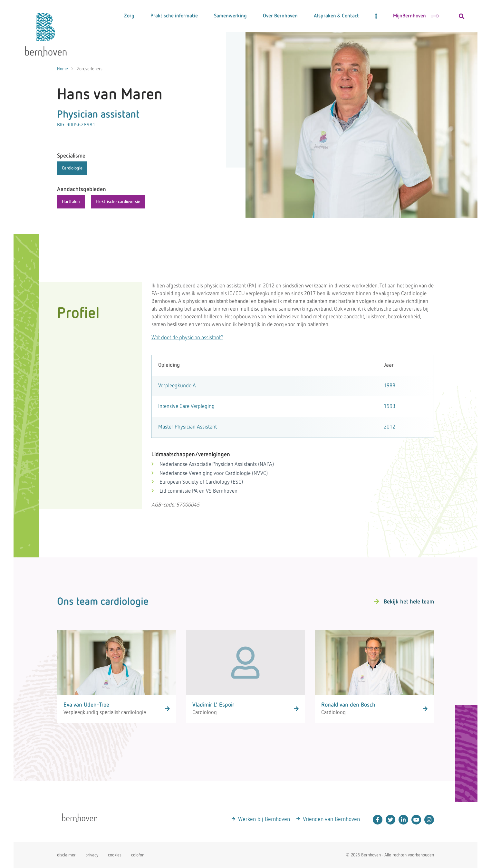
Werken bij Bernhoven (264, 819)
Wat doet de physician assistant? (187, 338)
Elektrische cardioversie (118, 202)
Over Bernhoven (280, 16)
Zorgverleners (90, 69)
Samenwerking (230, 16)
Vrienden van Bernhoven (331, 819)
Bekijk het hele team (409, 602)
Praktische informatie (174, 16)
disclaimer (66, 855)
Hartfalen (71, 202)
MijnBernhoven (416, 16)
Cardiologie (72, 168)
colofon (138, 855)
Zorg (129, 16)
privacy (92, 855)
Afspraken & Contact (336, 16)
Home (63, 69)
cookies (115, 855)
